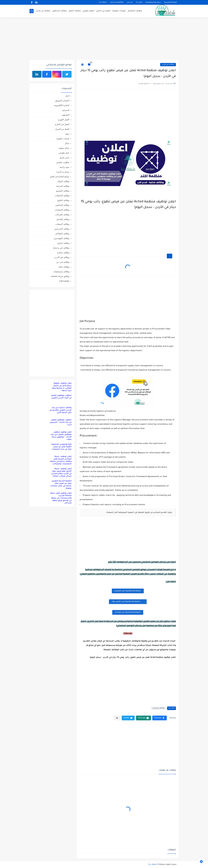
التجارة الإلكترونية (62, 105)
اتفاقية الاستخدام (117, 2)
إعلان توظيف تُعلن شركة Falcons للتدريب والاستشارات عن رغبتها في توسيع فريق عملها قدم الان (61, 498)
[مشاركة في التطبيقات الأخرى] (117, 718)
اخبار (67, 96)
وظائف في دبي (63, 262)
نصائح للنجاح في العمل (60, 176)
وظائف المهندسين (61, 238)
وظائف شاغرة (63, 252)
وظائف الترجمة (63, 186)
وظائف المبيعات (62, 224)
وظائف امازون (63, 243)
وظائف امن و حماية (61, 248)
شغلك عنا (103, 2)
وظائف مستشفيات (61, 271)
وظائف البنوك (63, 181)
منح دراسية (64, 167)
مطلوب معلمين (63, 162)
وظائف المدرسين (62, 229)
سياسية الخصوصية (153, 2)
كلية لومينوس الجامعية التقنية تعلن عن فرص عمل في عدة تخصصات (61, 447)
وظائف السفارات (62, 210)
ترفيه (67, 134)
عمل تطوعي (64, 153)
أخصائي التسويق (62, 100)
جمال (67, 143)
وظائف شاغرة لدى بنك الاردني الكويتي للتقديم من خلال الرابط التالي (60, 410)
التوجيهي (66, 115)
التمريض (66, 110)
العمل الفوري (88, 11)
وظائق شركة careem (60, 276)
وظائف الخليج (75, 11)
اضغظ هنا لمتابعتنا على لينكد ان (128, 612)
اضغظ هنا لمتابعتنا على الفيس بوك (128, 601)
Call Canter (64, 281)
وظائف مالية (64, 267)
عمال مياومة (64, 148)
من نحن (130, 2)
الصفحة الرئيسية (171, 2)
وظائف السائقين (59, 11)
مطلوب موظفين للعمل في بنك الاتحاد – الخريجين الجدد (61, 422)
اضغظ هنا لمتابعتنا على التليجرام (128, 591)
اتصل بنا (139, 2)
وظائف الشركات (62, 214)
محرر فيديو (65, 157)
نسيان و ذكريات (63, 172)
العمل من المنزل (62, 129)
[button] (160, 718)
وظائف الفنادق (63, 219)
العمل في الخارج (103, 11)
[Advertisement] (104, 39)
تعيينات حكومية (119, 11)
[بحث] (32, 11)
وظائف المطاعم (135, 11)
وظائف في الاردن (43, 11)
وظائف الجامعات (62, 195)
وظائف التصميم (63, 191)
